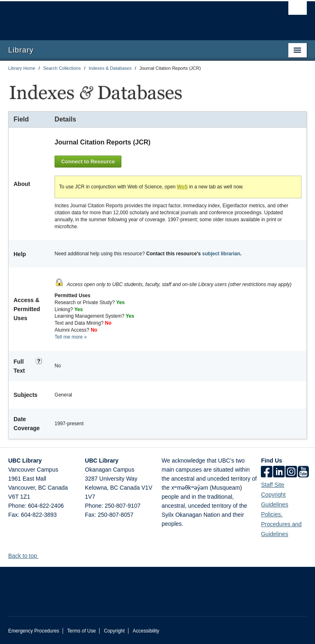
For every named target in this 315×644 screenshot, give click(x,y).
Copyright (114, 630)
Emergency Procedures (34, 630)
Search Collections (62, 68)
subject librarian (221, 253)
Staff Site (273, 484)
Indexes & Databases (110, 68)
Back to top (26, 555)
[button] (42, 555)
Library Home (22, 68)
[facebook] (267, 472)
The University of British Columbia (135, 17)
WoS (182, 186)
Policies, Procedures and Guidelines (281, 523)
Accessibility (146, 630)
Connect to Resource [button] (88, 161)
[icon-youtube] (303, 472)
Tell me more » (71, 336)
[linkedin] (279, 472)
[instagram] (291, 472)
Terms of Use (82, 630)
